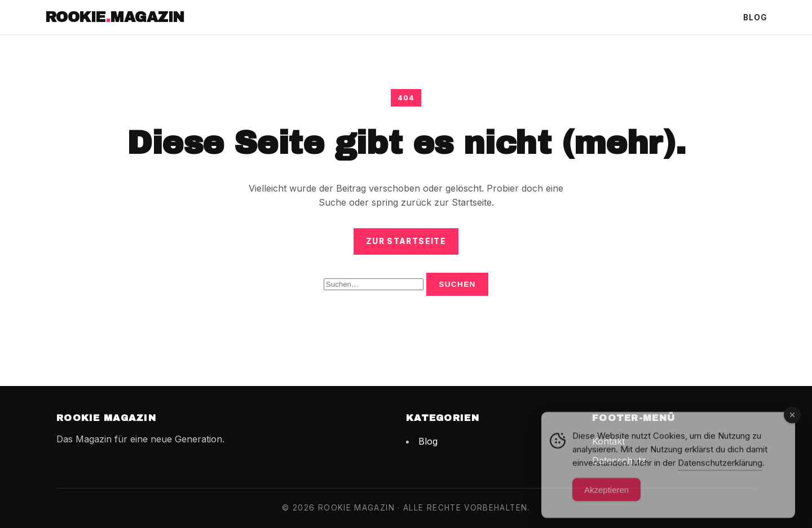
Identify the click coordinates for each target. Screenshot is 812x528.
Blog (755, 17)
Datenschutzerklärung (720, 467)
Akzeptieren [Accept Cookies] (606, 494)
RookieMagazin (115, 17)
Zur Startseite (406, 241)
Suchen (457, 284)
